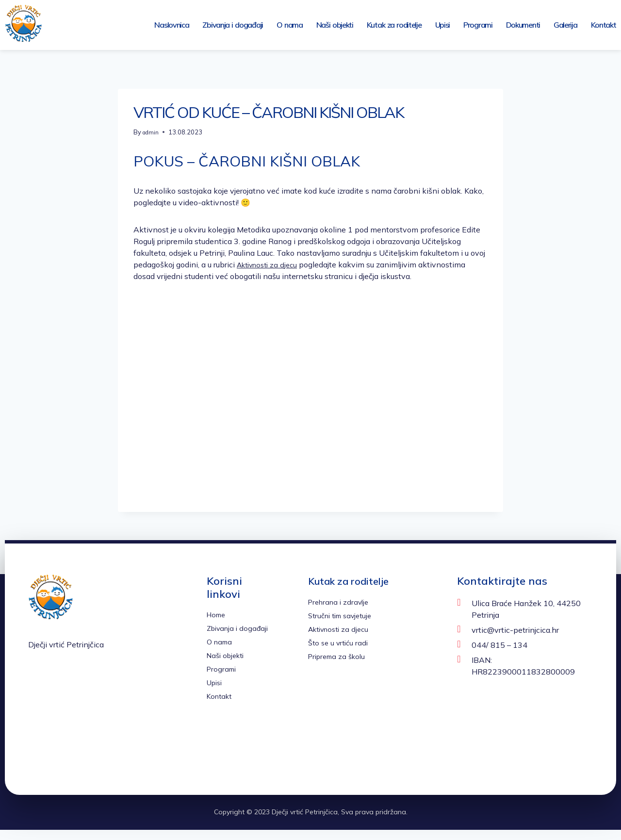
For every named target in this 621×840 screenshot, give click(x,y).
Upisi (443, 25)
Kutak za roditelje (394, 25)
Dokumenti (523, 25)
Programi (478, 25)
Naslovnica (172, 25)
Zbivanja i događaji (233, 25)
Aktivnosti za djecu (270, 264)
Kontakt (604, 25)
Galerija (565, 25)
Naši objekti (335, 25)
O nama (290, 25)
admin (152, 132)
